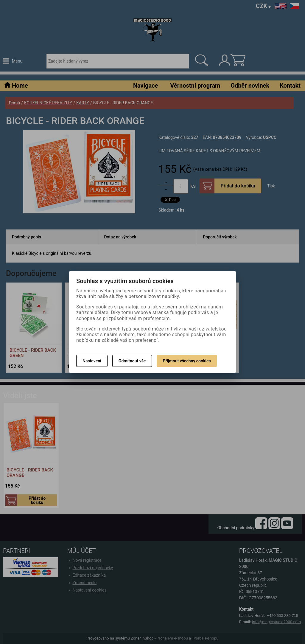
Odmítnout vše (132, 361)
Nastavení (92, 361)
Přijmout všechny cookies (187, 361)
